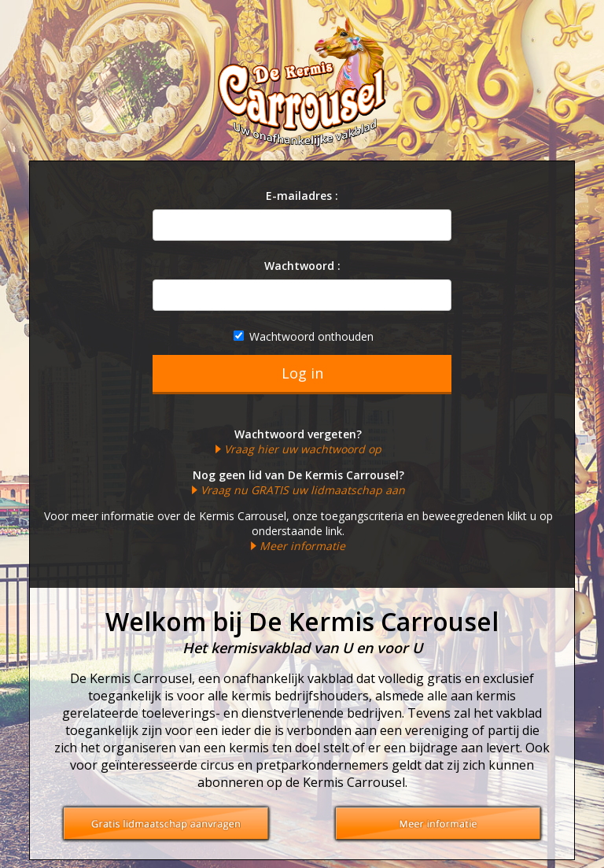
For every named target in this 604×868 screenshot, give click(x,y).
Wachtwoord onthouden (304, 336)
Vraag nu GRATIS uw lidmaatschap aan (303, 490)
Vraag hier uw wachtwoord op (303, 449)
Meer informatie (302, 546)
